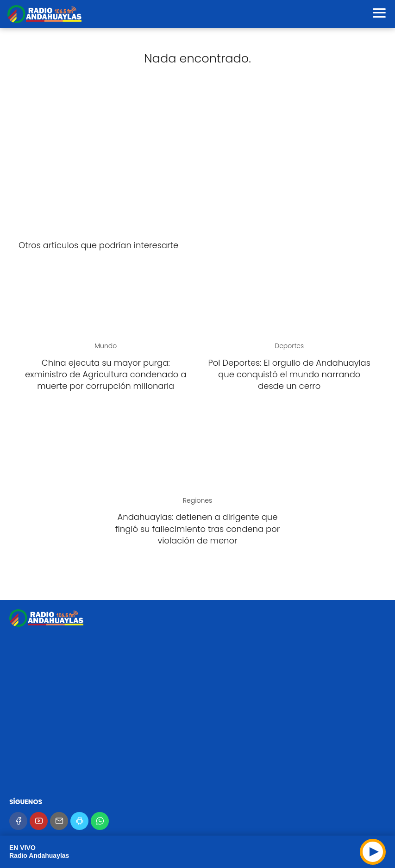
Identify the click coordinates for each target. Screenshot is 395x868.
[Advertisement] (197, 159)
